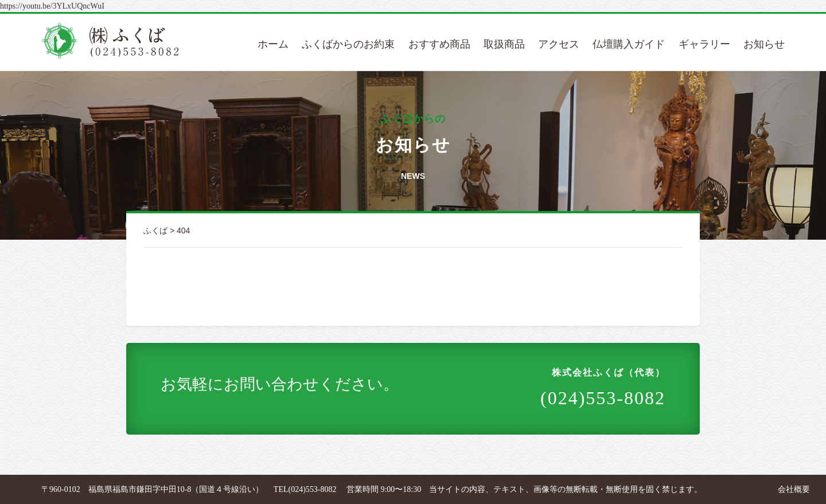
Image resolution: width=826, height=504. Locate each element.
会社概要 (794, 489)
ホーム (273, 44)
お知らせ (764, 44)
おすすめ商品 (439, 44)
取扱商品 (504, 44)
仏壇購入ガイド (629, 44)
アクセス (559, 44)
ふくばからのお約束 (348, 44)
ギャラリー (704, 44)
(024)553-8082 (603, 387)
